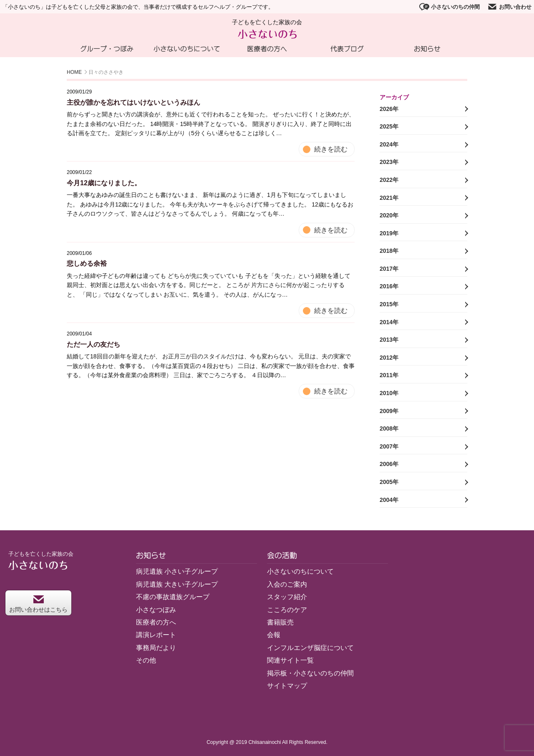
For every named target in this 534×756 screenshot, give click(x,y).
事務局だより (156, 648)
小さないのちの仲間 (450, 7)
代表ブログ (347, 49)
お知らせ (427, 49)
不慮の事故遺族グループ (173, 597)
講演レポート (156, 635)
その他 (146, 660)
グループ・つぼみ (107, 49)
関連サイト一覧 (290, 660)
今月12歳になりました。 (104, 183)
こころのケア (287, 610)
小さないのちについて (187, 49)
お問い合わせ (509, 7)
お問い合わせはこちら (38, 604)
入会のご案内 (287, 584)
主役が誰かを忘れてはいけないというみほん (133, 102)
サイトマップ (287, 686)
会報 (274, 635)
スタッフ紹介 (287, 597)
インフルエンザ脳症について (310, 648)
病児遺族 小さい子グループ (177, 571)
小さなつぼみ (156, 610)
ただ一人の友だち (93, 344)
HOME (74, 72)
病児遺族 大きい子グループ (177, 584)
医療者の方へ (267, 49)
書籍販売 (280, 622)
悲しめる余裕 (87, 263)
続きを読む (331, 149)
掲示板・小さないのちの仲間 (310, 673)
